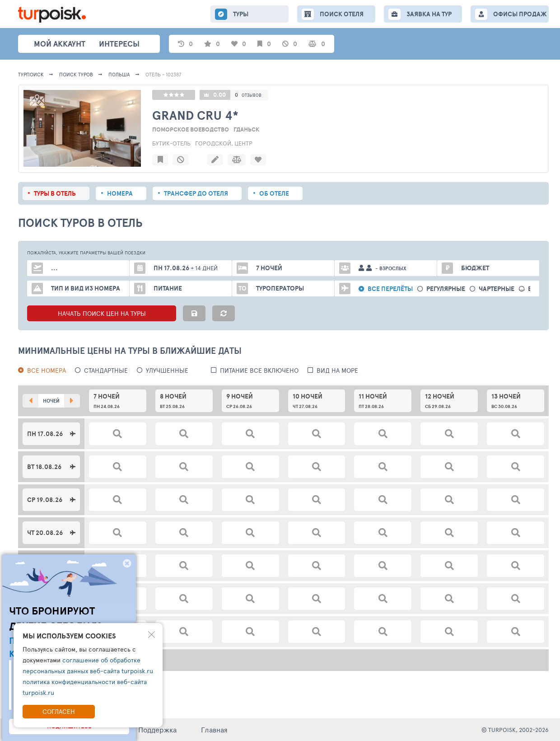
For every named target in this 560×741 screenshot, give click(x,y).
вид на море (337, 370)
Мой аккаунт (60, 44)
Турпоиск (31, 74)
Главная (214, 729)
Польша (119, 74)
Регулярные (446, 289)
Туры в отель (55, 193)
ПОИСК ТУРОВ (76, 74)
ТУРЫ (241, 14)
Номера (120, 193)
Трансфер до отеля (196, 193)
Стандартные (106, 370)
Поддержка (157, 729)
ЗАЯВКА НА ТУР (429, 14)
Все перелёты (390, 289)
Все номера (47, 370)
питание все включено (259, 370)
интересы (119, 44)
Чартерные (497, 289)
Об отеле (274, 193)
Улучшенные (167, 370)
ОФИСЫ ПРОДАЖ (520, 14)
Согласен (59, 711)
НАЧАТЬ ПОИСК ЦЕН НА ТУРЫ (102, 313)
